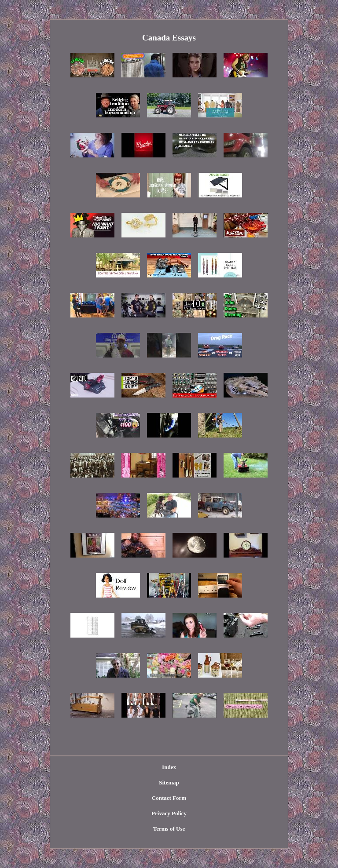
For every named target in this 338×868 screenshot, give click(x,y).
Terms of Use (169, 829)
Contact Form (169, 798)
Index (169, 767)
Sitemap (169, 782)
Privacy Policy (169, 813)
